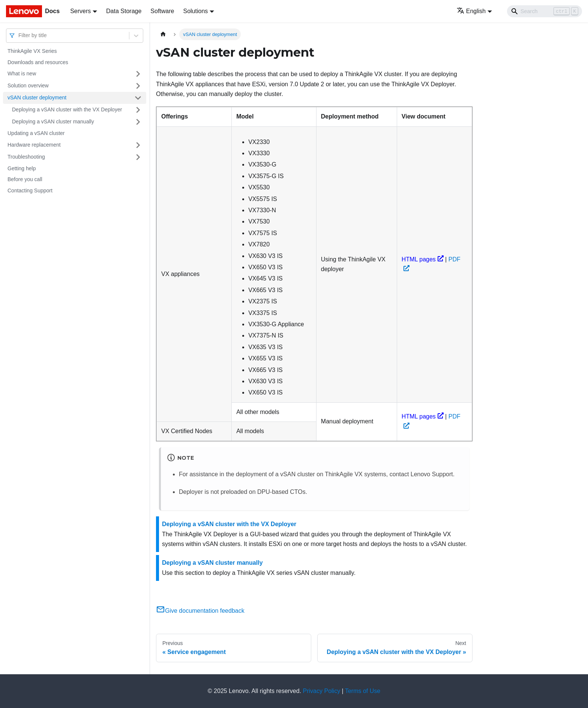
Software (162, 11)
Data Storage (124, 11)
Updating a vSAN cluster (36, 133)
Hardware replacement (34, 145)
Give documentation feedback (200, 611)
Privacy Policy (322, 691)
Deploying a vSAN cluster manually (53, 121)
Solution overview (28, 85)
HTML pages (423, 259)
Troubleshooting (26, 157)
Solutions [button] (195, 11)
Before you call (25, 179)
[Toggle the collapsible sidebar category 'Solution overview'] (138, 86)
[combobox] (19, 35)
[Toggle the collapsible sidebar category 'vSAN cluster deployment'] (138, 98)
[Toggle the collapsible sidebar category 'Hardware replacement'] (138, 145)
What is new (22, 73)
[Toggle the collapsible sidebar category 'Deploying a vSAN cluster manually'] (138, 122)
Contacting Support (30, 190)
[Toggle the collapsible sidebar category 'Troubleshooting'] (138, 157)
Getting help (22, 168)
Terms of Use (363, 691)
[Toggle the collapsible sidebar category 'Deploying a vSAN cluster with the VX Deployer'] (138, 110)
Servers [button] (80, 11)
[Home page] (163, 34)
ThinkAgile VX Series (32, 51)
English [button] (471, 11)
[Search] (544, 11)
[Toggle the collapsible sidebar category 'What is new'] (138, 74)
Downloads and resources (38, 62)
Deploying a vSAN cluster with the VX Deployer (67, 109)
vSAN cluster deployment (37, 97)
